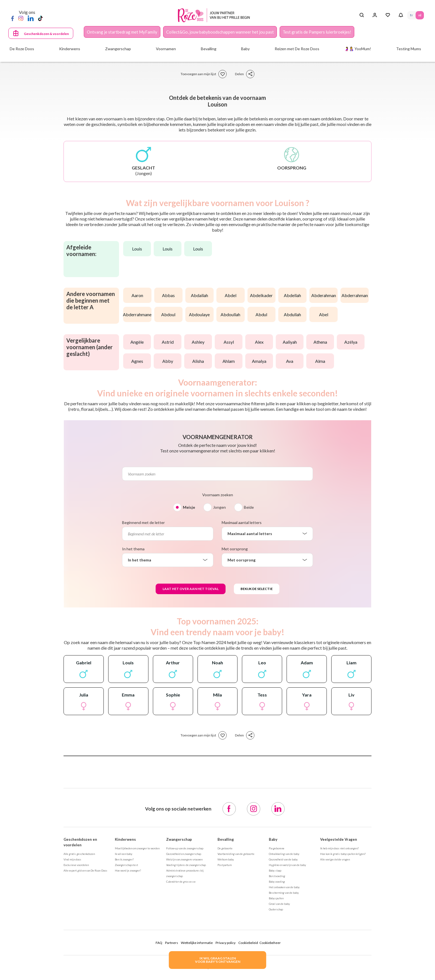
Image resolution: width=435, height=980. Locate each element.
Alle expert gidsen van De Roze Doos (85, 870)
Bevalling (226, 839)
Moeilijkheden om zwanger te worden (137, 848)
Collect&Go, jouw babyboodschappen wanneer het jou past (220, 32)
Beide (249, 507)
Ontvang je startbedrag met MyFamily (122, 32)
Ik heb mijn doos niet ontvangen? (339, 848)
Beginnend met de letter (143, 522)
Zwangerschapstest (127, 865)
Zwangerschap (179, 839)
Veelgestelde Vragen (339, 839)
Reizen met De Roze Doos (297, 49)
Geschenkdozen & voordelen (46, 34)
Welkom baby (226, 859)
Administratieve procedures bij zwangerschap (185, 873)
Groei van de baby (279, 904)
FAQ (159, 943)
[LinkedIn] (31, 18)
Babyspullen (276, 898)
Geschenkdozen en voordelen (80, 842)
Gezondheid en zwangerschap (184, 854)
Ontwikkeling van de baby (284, 854)
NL (420, 15)
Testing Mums (409, 49)
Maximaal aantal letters (242, 522)
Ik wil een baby (124, 854)
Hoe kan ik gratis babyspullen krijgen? (343, 854)
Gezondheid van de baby (283, 859)
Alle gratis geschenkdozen (79, 854)
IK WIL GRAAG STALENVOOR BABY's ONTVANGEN (218, 960)
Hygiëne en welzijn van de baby (287, 865)
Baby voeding (277, 882)
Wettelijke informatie (197, 943)
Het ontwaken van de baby (284, 887)
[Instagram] (21, 18)
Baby (273, 839)
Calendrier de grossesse (181, 882)
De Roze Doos (22, 49)
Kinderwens (125, 839)
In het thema (133, 549)
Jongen (219, 507)
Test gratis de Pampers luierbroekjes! (317, 32)
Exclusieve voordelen (76, 865)
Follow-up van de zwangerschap (185, 848)
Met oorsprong (235, 549)
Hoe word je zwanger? (128, 870)
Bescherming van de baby (284, 893)
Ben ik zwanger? (124, 859)
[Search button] (362, 15)
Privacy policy (226, 943)
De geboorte (225, 848)
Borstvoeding (277, 876)
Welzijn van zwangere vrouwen (184, 859)
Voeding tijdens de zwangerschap (186, 865)
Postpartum (225, 865)
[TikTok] (40, 18)
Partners (172, 943)
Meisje (189, 507)
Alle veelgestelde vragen (335, 859)
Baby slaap (275, 870)
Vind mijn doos (72, 859)
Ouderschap (276, 909)
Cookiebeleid (248, 943)
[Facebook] (12, 18)
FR (411, 15)
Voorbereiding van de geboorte (236, 854)
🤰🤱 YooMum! (358, 49)
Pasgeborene (277, 848)
